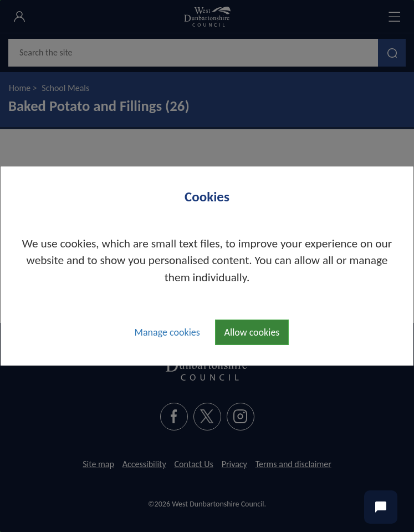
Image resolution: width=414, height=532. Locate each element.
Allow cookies (252, 332)
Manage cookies (167, 332)
